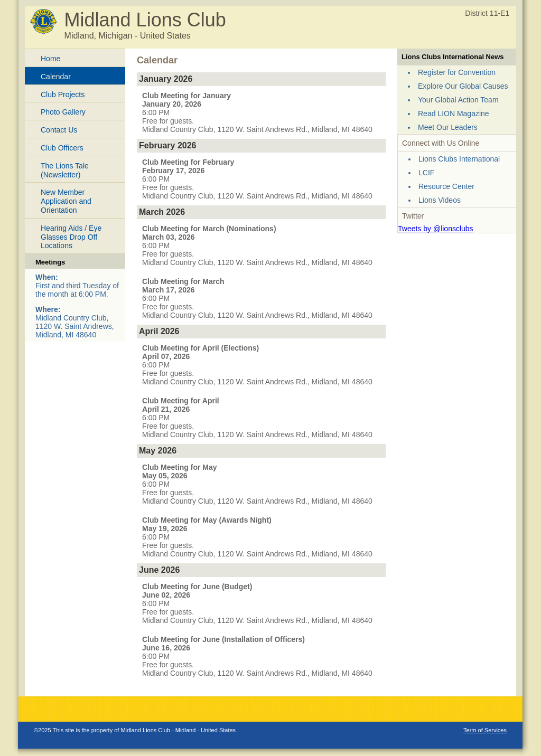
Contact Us (59, 130)
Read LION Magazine (454, 114)
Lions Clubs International (459, 159)
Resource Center (446, 186)
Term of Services (485, 730)
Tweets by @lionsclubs (436, 229)
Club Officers (62, 148)
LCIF (426, 173)
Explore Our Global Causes (463, 86)
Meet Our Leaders (448, 127)
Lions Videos (440, 200)
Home (50, 59)
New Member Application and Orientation (66, 201)
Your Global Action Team (458, 100)
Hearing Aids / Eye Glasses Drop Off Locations (71, 237)
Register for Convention (457, 72)
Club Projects (63, 94)
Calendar (56, 77)
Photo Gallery (63, 112)
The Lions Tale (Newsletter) (65, 170)
